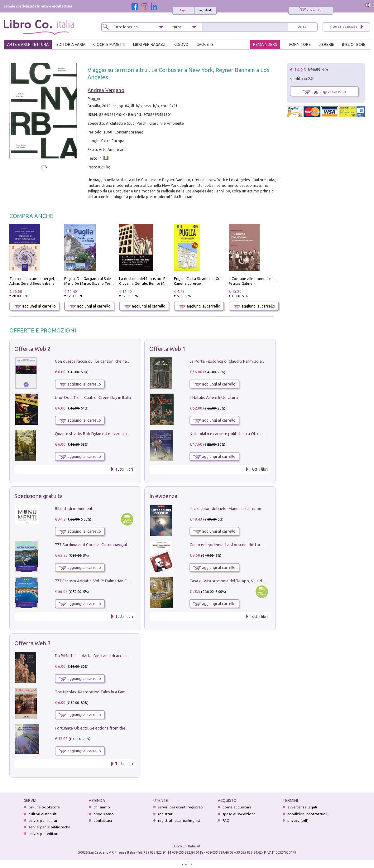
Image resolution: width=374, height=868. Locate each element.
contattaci (103, 820)
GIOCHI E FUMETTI (109, 44)
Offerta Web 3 (32, 643)
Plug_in (94, 99)
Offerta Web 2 (32, 349)
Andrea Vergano (106, 90)
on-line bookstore (44, 807)
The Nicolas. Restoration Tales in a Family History (99, 692)
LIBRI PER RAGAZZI (150, 44)
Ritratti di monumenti (74, 508)
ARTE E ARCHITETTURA (28, 44)
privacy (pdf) (298, 820)
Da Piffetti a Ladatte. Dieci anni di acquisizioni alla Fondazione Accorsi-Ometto (126, 656)
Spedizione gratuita (38, 496)
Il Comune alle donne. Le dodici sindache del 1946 (272, 279)
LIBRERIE (326, 44)
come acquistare (237, 807)
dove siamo (104, 814)
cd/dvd (181, 44)
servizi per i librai (43, 820)
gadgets (205, 44)
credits (187, 864)
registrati (206, 10)
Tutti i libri (124, 469)
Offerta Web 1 (167, 349)
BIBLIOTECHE (354, 44)
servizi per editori (43, 834)
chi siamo (102, 807)
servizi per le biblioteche (50, 827)
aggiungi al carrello (35, 306)
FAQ (226, 820)
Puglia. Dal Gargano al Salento (91, 279)
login (183, 10)
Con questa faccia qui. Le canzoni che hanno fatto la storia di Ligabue (117, 361)
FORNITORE (300, 44)
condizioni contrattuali (307, 814)
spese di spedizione (239, 814)
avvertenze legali (302, 807)
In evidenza (163, 496)
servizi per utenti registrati (181, 807)
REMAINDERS (265, 44)
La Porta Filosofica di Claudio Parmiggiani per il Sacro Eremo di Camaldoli (256, 361)
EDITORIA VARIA (71, 44)
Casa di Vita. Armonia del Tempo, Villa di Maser (232, 581)
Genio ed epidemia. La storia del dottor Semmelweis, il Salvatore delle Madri (259, 545)
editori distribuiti (43, 814)
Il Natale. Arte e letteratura (214, 397)
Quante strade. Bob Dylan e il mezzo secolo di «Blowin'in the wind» (115, 434)
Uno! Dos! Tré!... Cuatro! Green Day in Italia (93, 397)
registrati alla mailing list (179, 820)
